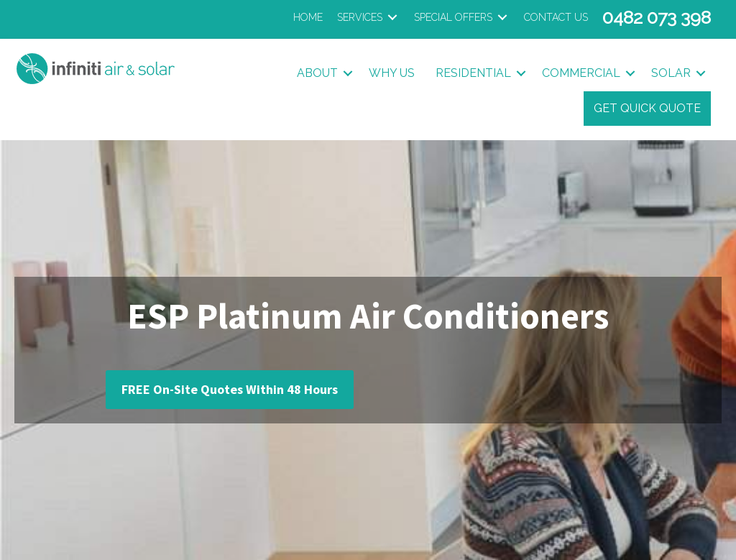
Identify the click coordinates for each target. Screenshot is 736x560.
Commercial (581, 73)
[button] (348, 74)
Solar (671, 73)
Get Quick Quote (647, 108)
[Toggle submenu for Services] (392, 18)
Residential (473, 73)
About (317, 73)
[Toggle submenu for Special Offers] (502, 18)
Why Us (392, 73)
